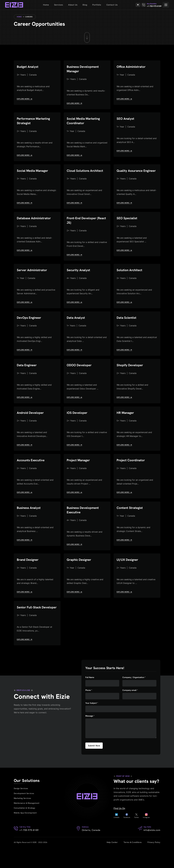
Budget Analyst (28, 67)
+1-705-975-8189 (154, 6)
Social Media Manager (34, 173)
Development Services (24, 813)
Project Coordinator (132, 473)
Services (59, 5)
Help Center (112, 863)
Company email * (130, 711)
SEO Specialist (128, 226)
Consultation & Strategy (25, 829)
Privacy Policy (154, 863)
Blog (85, 5)
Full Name (90, 698)
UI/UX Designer (128, 574)
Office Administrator (132, 67)
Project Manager (79, 473)
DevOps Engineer (30, 327)
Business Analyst (30, 521)
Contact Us (112, 5)
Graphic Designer (80, 574)
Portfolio (97, 5)
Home (46, 5)
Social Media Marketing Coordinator (84, 122)
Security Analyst (79, 279)
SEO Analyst (126, 120)
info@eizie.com (152, 851)
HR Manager (126, 424)
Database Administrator (35, 226)
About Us (73, 5)
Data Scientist (127, 327)
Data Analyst (77, 327)
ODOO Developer (80, 376)
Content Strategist (131, 521)
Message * (90, 736)
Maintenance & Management (27, 824)
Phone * (89, 711)
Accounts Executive (32, 473)
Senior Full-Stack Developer (30, 625)
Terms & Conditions (133, 863)
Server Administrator (33, 279)
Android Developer (31, 424)
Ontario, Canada (91, 851)
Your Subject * (92, 724)
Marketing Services (23, 818)
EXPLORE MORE (25, 99)
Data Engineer (28, 376)
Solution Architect (130, 279)
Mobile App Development (26, 834)
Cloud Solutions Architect (86, 173)
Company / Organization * (134, 698)
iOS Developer (78, 424)
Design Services (21, 808)
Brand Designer (29, 574)
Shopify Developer (131, 376)
